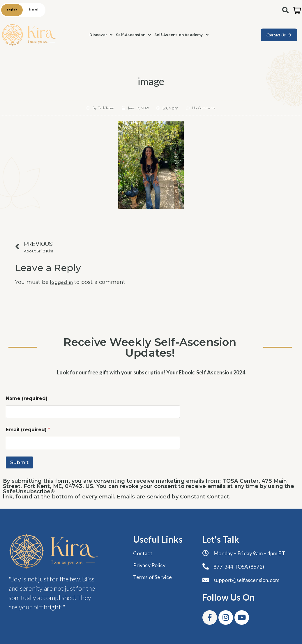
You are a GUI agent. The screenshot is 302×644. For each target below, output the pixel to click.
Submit (19, 462)
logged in (61, 283)
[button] (101, 35)
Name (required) (27, 398)
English (12, 10)
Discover (101, 35)
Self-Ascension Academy (181, 35)
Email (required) (28, 430)
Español (33, 10)
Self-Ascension (133, 35)
